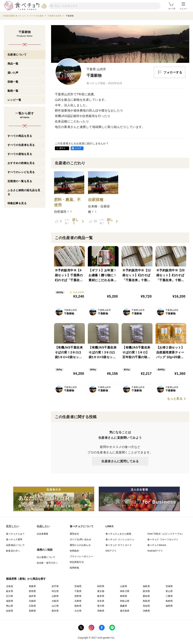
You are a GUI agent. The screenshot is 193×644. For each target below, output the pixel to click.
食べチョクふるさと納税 (118, 534)
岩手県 (55, 586)
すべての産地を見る (20, 154)
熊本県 (55, 611)
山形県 (124, 586)
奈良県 (101, 601)
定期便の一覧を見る (20, 181)
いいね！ (62, 221)
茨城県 (169, 586)
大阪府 (55, 601)
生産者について (17, 55)
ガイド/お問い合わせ (81, 539)
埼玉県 (55, 591)
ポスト (62, 148)
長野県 (78, 596)
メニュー (183, 6)
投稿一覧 (13, 82)
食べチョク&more (157, 545)
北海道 (10, 586)
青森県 (32, 586)
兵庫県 (78, 601)
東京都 (101, 591)
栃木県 (10, 591)
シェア (78, 148)
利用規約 (74, 551)
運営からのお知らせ (80, 545)
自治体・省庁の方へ (47, 563)
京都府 (32, 601)
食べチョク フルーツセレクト (163, 539)
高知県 (146, 606)
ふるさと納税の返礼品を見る (24, 192)
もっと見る (175, 399)
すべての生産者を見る (21, 145)
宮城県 (78, 586)
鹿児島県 (125, 611)
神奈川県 (125, 591)
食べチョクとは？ (15, 534)
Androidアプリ (155, 551)
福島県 (146, 586)
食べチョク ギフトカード (119, 545)
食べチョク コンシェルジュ (120, 539)
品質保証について (15, 545)
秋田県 (101, 586)
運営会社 (74, 534)
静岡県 (124, 596)
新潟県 (146, 591)
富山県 (169, 591)
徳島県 (78, 606)
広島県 (32, 606)
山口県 (55, 606)
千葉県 (78, 591)
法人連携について (46, 557)
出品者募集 (43, 534)
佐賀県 (10, 611)
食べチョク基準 (14, 539)
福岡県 (169, 606)
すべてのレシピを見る (21, 172)
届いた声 (13, 73)
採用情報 (74, 568)
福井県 (32, 596)
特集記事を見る (17, 203)
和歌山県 (125, 601)
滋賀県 (10, 601)
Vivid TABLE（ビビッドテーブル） (166, 534)
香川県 (101, 606)
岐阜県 (101, 596)
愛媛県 (124, 606)
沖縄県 (146, 611)
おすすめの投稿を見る (21, 163)
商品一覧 (13, 64)
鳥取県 (146, 601)
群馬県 (32, 591)
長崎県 (32, 611)
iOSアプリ (111, 551)
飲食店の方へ (13, 551)
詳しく (75, 221)
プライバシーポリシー (81, 556)
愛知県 (146, 596)
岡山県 (10, 606)
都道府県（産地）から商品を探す (26, 579)
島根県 (169, 601)
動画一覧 (13, 91)
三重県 (169, 596)
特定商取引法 (77, 562)
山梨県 (55, 596)
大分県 (78, 611)
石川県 (10, 596)
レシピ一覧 (14, 100)
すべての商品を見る (20, 136)
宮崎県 (101, 611)
